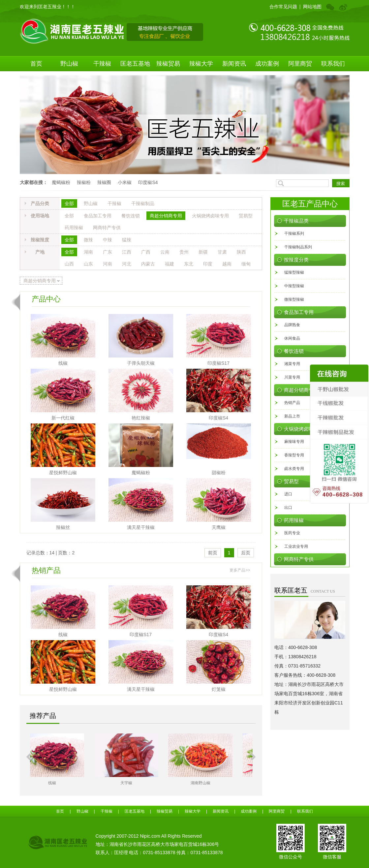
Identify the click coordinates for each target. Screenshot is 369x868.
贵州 (184, 252)
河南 (108, 264)
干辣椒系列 (294, 233)
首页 (36, 64)
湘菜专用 (292, 364)
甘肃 (222, 252)
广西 (146, 252)
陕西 (241, 252)
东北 (189, 264)
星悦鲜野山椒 (63, 473)
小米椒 (125, 182)
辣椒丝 (63, 527)
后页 (246, 553)
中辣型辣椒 (294, 286)
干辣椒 (102, 64)
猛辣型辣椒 (294, 272)
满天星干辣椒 (141, 527)
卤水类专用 (294, 469)
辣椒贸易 (168, 64)
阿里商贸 (300, 64)
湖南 (88, 252)
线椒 (63, 363)
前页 (213, 553)
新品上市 (292, 416)
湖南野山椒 (215, 783)
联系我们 (333, 64)
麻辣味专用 (294, 442)
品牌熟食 (292, 325)
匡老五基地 (135, 64)
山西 (69, 264)
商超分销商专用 (166, 216)
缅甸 (246, 264)
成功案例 (267, 64)
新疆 (203, 252)
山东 (88, 264)
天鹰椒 (219, 527)
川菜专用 (292, 377)
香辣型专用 (294, 455)
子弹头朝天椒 (141, 363)
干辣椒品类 (296, 221)
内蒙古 (148, 264)
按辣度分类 (296, 260)
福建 (169, 264)
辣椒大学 (201, 64)
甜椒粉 (219, 473)
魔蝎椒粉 (61, 182)
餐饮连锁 (131, 216)
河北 (127, 264)
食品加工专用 (98, 216)
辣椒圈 (104, 182)
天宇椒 (141, 783)
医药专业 (292, 533)
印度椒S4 (148, 182)
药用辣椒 (74, 228)
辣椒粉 (84, 182)
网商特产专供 (107, 228)
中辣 (108, 240)
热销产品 (292, 403)
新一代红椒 (63, 418)
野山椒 (69, 64)
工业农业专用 (296, 546)
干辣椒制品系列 (298, 247)
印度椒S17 (218, 363)
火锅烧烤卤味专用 (210, 216)
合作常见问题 (283, 7)
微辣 (88, 240)
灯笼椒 (219, 689)
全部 (69, 203)
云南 (165, 252)
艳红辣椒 (141, 418)
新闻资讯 (234, 64)
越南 (227, 264)
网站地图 (312, 7)
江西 (127, 252)
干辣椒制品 (143, 203)
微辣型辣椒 (294, 299)
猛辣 (127, 240)
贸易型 (246, 216)
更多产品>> (240, 570)
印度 (208, 264)
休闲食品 (292, 338)
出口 (288, 508)
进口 (288, 494)
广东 (108, 252)
